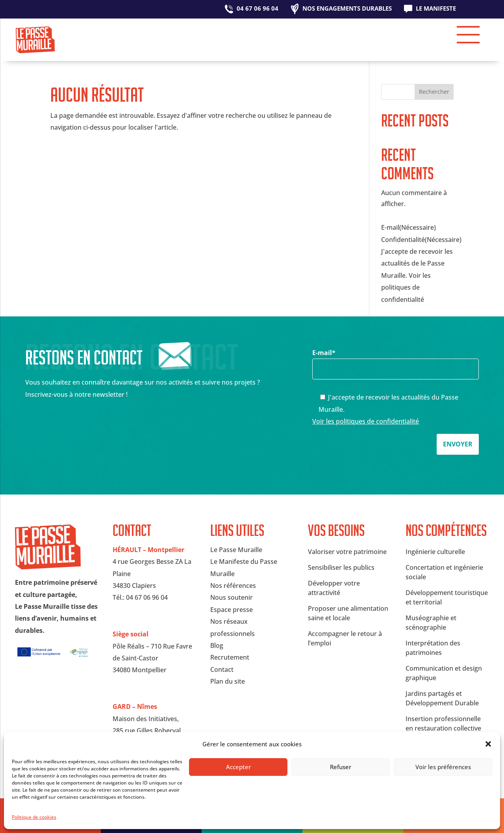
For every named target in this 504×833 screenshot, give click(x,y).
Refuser (341, 767)
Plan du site (228, 681)
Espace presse (232, 610)
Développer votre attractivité (334, 588)
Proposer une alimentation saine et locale (348, 613)
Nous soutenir (232, 597)
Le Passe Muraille (236, 550)
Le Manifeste (436, 9)
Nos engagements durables (347, 9)
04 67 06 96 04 (258, 9)
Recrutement (230, 657)
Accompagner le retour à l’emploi (345, 638)
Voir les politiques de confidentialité (366, 421)
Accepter (238, 767)
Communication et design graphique (444, 673)
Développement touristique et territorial (447, 597)
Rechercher (434, 92)
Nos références (233, 586)
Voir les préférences (443, 767)
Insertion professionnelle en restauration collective (443, 723)
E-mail (396, 361)
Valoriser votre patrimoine (347, 552)
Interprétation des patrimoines (433, 648)
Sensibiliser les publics (341, 567)
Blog (217, 645)
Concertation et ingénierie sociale (444, 572)
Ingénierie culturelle (435, 552)
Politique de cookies (34, 817)
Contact (222, 669)
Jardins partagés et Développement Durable (442, 698)
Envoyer (458, 444)
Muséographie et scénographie (431, 623)
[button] (488, 744)
